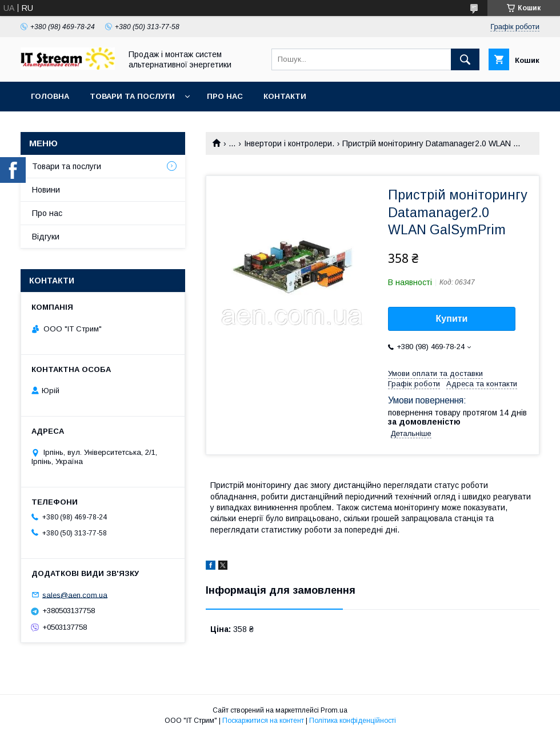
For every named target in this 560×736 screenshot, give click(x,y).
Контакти (285, 96)
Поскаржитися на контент (263, 721)
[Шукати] (465, 59)
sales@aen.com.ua (75, 595)
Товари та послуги (132, 96)
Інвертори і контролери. (289, 143)
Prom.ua (334, 710)
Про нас (225, 96)
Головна (50, 96)
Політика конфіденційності (353, 721)
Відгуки (46, 237)
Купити (452, 319)
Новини (46, 190)
